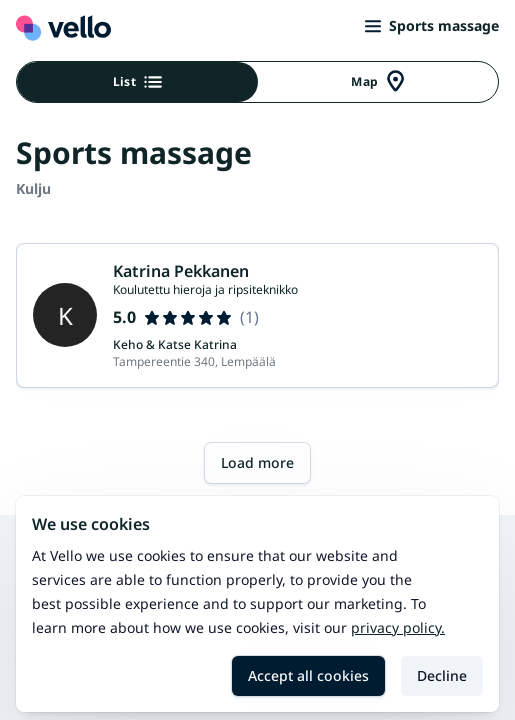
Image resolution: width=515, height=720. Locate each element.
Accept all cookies (308, 675)
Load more (257, 462)
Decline (442, 675)
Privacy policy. (398, 627)
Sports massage (432, 25)
